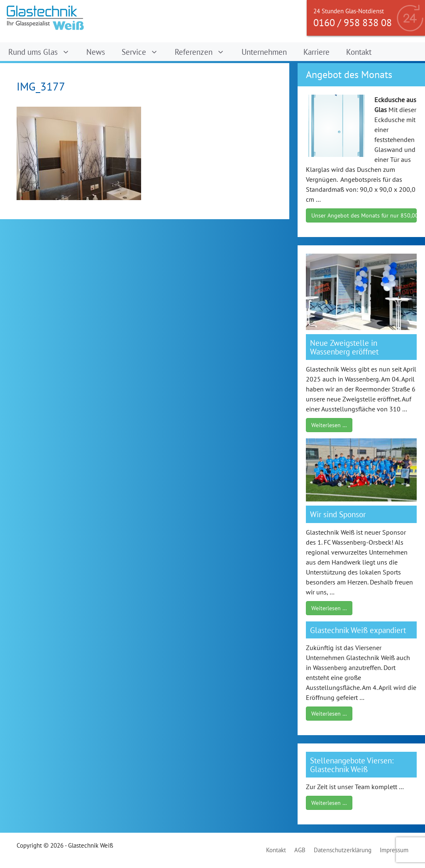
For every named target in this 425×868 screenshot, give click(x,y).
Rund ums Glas (43, 52)
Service (144, 52)
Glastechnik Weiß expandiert (358, 630)
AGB (300, 850)
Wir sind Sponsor (338, 514)
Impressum (394, 850)
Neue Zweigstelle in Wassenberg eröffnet (344, 347)
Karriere (316, 52)
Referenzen (204, 52)
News (96, 52)
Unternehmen (264, 52)
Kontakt (359, 52)
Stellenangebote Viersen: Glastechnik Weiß (352, 765)
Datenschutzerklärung (343, 850)
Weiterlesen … (329, 425)
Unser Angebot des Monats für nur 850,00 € (364, 215)
